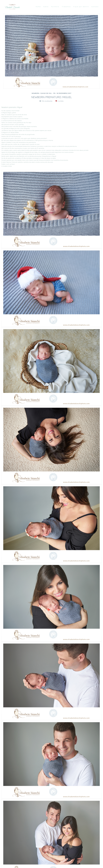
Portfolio (55, 7)
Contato (95, 7)
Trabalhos (66, 7)
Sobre (46, 7)
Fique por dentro (81, 7)
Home (38, 7)
